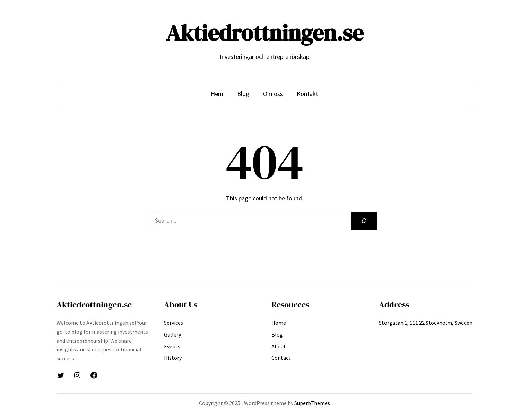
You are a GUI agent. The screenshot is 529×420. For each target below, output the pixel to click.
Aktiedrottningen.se (265, 33)
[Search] (364, 221)
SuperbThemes (312, 403)
